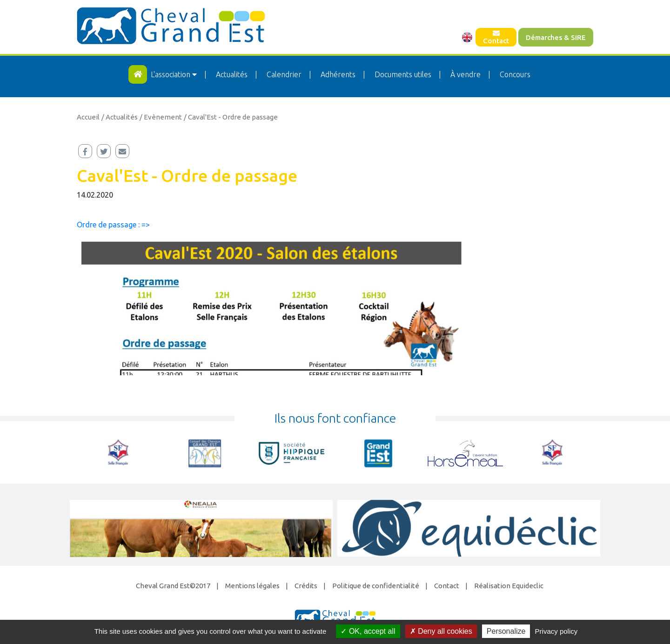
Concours (515, 74)
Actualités (232, 74)
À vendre (466, 74)
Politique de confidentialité (376, 586)
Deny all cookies (441, 631)
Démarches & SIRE (556, 37)
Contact (496, 37)
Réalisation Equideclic (509, 586)
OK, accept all (368, 631)
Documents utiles (403, 74)
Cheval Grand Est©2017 (173, 586)
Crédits (306, 586)
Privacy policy (556, 631)
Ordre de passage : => (113, 225)
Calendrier (284, 74)
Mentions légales (252, 586)
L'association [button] (175, 74)
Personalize (506, 631)
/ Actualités (120, 117)
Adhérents (338, 74)
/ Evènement (161, 117)
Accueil (88, 117)
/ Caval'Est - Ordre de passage (231, 117)
